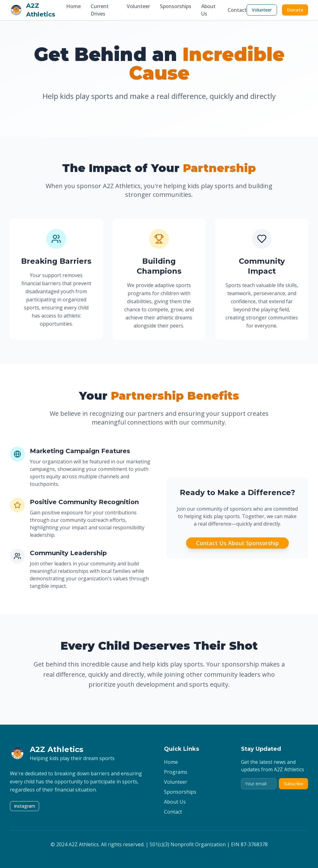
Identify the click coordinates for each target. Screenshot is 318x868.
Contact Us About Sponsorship (237, 543)
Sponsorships (176, 6)
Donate (295, 10)
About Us (208, 10)
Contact (237, 10)
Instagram (25, 806)
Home (73, 6)
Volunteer (138, 6)
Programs (176, 772)
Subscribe (293, 784)
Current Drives (100, 10)
